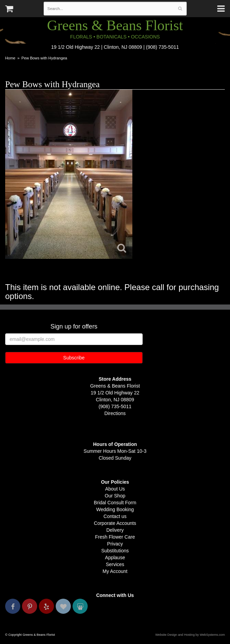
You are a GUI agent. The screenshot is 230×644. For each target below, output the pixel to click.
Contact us (115, 516)
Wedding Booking (115, 509)
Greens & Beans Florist (115, 25)
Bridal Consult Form (115, 503)
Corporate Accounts (115, 523)
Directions (115, 413)
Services (115, 564)
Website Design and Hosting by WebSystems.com (190, 635)
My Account (115, 571)
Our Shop (115, 496)
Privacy (115, 544)
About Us (115, 489)
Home (10, 58)
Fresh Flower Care (115, 537)
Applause (115, 557)
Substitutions (115, 551)
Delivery (115, 530)
